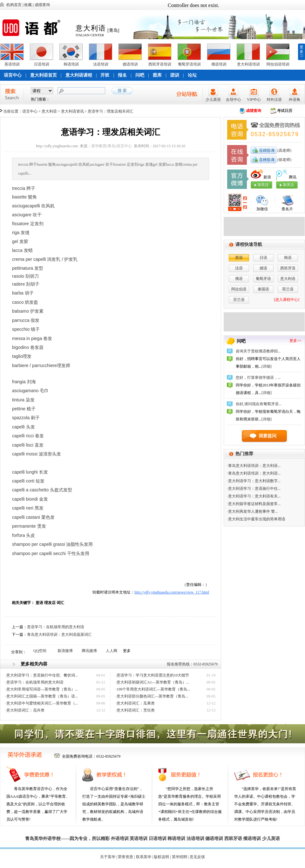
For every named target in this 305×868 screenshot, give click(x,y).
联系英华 (144, 857)
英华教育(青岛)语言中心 (112, 146)
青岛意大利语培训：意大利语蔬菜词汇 (59, 635)
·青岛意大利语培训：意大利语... (254, 466)
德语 (263, 268)
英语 (239, 258)
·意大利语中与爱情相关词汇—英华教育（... (42, 703)
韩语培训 (71, 64)
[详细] (267, 366)
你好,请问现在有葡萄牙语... (259, 404)
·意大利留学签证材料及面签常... (254, 504)
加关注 (288, 185)
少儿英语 (213, 100)
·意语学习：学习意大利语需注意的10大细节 (152, 675)
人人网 (112, 651)
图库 (157, 75)
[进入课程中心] (287, 300)
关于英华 (108, 857)
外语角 (295, 100)
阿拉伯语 (239, 289)
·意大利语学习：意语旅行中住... (254, 489)
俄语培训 (219, 64)
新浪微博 (65, 651)
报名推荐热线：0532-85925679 (192, 664)
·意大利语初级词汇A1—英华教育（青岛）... (152, 682)
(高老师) (284, 150)
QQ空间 (40, 651)
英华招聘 (180, 857)
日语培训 (42, 64)
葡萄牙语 (263, 279)
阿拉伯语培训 (278, 64)
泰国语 (263, 289)
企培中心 (234, 100)
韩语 (288, 258)
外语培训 (120, 839)
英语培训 (12, 64)
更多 (302, 49)
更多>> (295, 341)
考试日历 (285, 111)
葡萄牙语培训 (189, 64)
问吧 (140, 75)
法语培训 (101, 64)
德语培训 (130, 64)
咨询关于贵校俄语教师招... (258, 351)
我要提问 (268, 436)
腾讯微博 (89, 651)
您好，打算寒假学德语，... (258, 378)
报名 (122, 75)
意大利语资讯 (72, 111)
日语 (263, 258)
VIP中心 (254, 100)
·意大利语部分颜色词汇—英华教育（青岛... (152, 696)
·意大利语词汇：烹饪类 (135, 710)
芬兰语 (239, 300)
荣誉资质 (125, 857)
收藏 (28, 5)
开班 (105, 75)
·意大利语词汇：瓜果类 (135, 703)
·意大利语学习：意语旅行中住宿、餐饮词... (42, 675)
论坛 (192, 75)
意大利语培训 (248, 64)
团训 (175, 75)
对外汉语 (274, 100)
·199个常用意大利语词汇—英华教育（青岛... (153, 689)
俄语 (239, 279)
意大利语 (49, 111)
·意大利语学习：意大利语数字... (254, 481)
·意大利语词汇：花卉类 (25, 710)
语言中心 (13, 75)
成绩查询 (42, 5)
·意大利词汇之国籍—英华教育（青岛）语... (42, 696)
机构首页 (14, 5)
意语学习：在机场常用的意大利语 (56, 627)
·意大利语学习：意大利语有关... (254, 496)
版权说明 (161, 857)
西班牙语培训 (160, 64)
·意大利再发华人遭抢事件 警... (252, 511)
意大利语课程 (79, 75)
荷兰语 (288, 289)
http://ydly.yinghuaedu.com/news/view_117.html (172, 592)
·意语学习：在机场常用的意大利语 (34, 682)
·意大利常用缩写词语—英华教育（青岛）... (42, 689)
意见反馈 (197, 857)
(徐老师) (284, 160)
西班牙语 (288, 268)
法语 (239, 268)
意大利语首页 (44, 75)
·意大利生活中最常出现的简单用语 (256, 519)
